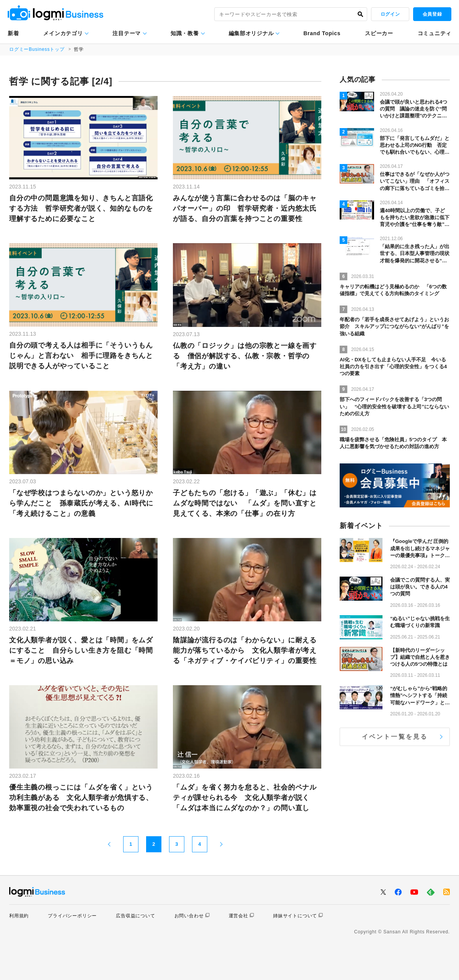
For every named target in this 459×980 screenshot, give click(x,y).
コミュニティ (435, 33)
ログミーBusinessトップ (37, 49)
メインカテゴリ (63, 33)
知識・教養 (185, 33)
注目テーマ (127, 33)
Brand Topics (322, 33)
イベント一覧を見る (395, 737)
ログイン (390, 14)
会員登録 (432, 14)
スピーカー (379, 33)
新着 (13, 33)
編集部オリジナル (251, 33)
